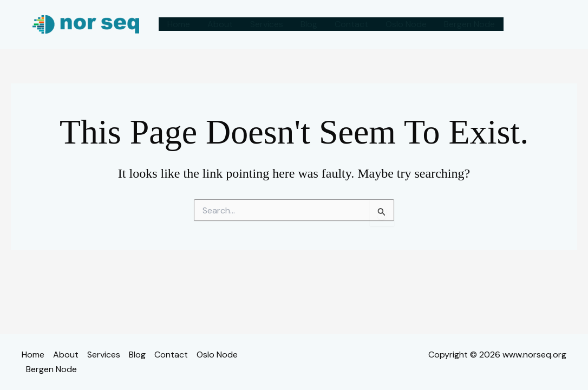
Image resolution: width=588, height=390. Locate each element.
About (220, 24)
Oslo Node (406, 24)
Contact (351, 24)
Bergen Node (469, 24)
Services (267, 24)
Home (179, 24)
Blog (309, 24)
